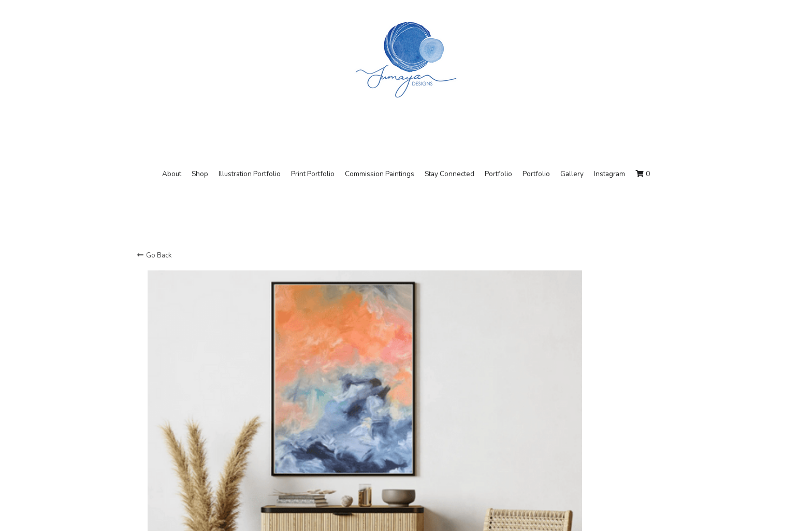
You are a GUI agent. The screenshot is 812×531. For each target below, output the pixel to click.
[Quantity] (571, 380)
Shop (200, 174)
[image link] (406, 59)
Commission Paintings (380, 174)
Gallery (572, 174)
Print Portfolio (313, 174)
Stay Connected (450, 174)
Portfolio (498, 174)
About (172, 174)
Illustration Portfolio (250, 174)
